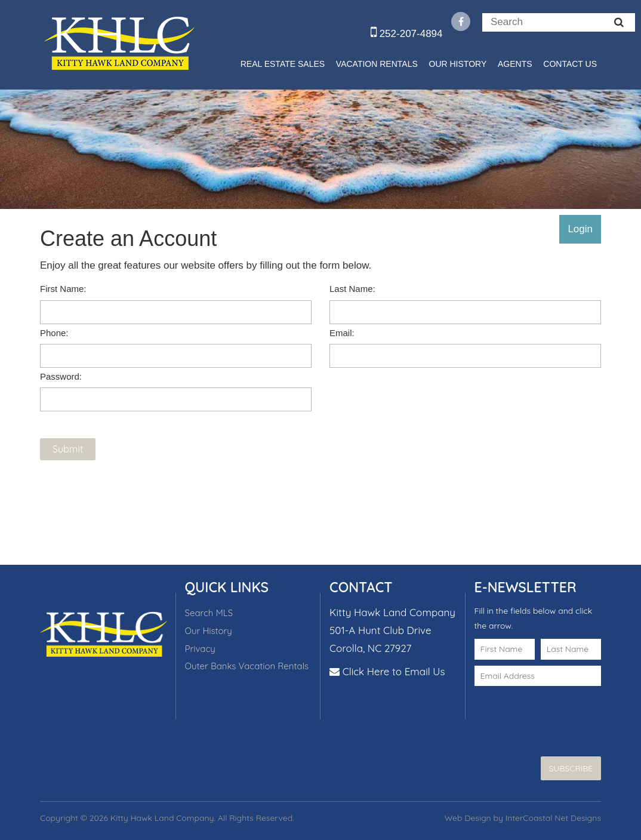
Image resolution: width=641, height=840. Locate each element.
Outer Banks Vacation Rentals (247, 666)
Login (580, 229)
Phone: (54, 333)
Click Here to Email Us (394, 671)
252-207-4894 (407, 34)
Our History (458, 64)
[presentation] (544, 710)
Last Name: (352, 289)
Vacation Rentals (377, 64)
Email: (342, 333)
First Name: (63, 289)
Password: (61, 376)
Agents (515, 64)
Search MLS (209, 613)
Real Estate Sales (283, 64)
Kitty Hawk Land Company (119, 43)
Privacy (200, 649)
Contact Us (570, 64)
